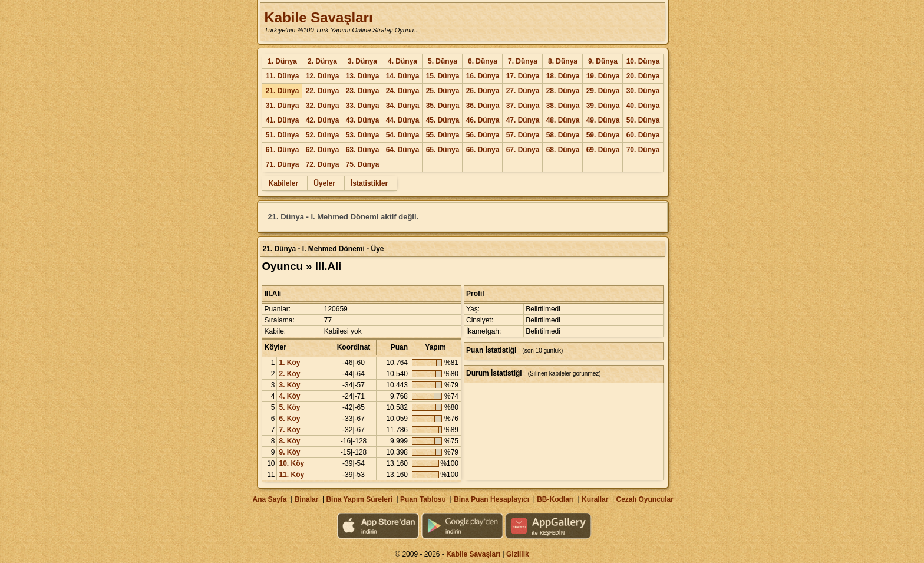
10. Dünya (643, 61)
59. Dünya (603, 135)
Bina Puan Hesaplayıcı (491, 499)
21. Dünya (283, 91)
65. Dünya (443, 150)
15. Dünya (443, 76)
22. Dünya (323, 91)
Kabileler (283, 183)
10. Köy (291, 463)
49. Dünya (603, 120)
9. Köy (289, 452)
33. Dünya (363, 106)
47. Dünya (523, 120)
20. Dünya (643, 76)
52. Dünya (323, 135)
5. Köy (289, 407)
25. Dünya (443, 91)
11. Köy (291, 475)
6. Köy (289, 419)
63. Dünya (363, 150)
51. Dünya (283, 135)
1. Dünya (282, 61)
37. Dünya (523, 106)
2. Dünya (322, 61)
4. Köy (289, 396)
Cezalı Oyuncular (644, 499)
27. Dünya (523, 91)
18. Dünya (563, 76)
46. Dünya (483, 120)
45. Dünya (443, 120)
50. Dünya (643, 120)
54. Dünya (403, 135)
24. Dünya (403, 91)
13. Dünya (363, 76)
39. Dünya (603, 106)
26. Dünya (483, 91)
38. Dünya (563, 106)
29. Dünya (603, 91)
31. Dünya (283, 106)
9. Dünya (603, 61)
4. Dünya (402, 61)
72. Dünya (323, 164)
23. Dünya (363, 91)
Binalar (307, 499)
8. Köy (289, 441)
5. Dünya (443, 61)
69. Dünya (603, 150)
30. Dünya (643, 91)
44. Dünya (403, 120)
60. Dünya (643, 135)
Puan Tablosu (423, 499)
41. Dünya (283, 120)
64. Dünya (403, 150)
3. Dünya (362, 61)
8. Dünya (563, 61)
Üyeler (324, 183)
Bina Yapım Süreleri (359, 499)
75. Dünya (363, 164)
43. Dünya (363, 120)
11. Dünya (283, 76)
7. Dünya (523, 61)
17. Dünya (523, 76)
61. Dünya (283, 150)
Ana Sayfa (269, 499)
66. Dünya (483, 150)
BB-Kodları (555, 499)
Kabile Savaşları (318, 17)
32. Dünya (323, 106)
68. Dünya (563, 150)
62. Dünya (323, 150)
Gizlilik (518, 554)
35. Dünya (443, 106)
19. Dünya (603, 76)
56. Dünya (483, 135)
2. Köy (289, 374)
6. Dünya (483, 61)
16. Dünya (483, 76)
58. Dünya (563, 135)
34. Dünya (403, 106)
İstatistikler (369, 183)
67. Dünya (523, 150)
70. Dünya (643, 150)
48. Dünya (563, 120)
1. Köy (289, 363)
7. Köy (289, 430)
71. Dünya (283, 164)
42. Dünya (323, 120)
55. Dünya (443, 135)
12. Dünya (323, 76)
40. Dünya (643, 106)
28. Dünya (563, 91)
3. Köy (289, 385)
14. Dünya (403, 76)
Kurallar (595, 499)
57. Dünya (523, 135)
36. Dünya (483, 106)
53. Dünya (363, 135)
